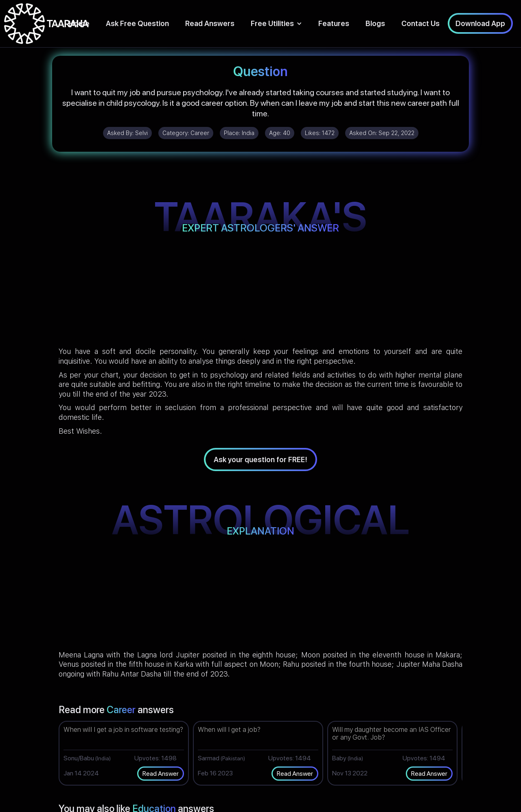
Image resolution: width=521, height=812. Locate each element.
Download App (480, 23)
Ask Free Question (137, 23)
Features (334, 23)
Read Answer (161, 774)
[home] (46, 24)
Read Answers (210, 23)
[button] (276, 23)
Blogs (375, 23)
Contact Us (420, 23)
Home (79, 23)
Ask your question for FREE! (260, 459)
